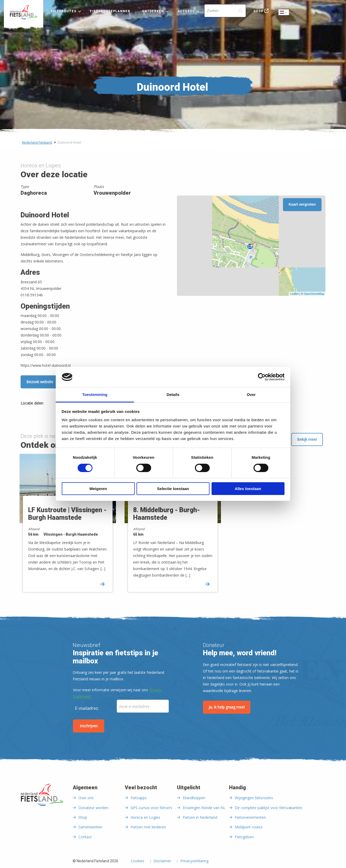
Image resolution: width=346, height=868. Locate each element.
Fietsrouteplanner (110, 11)
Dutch (284, 13)
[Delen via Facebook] (50, 404)
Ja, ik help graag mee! (227, 707)
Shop (258, 11)
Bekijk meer (307, 439)
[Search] (225, 11)
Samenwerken (90, 827)
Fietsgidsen (244, 837)
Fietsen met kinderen (148, 827)
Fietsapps (139, 798)
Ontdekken (153, 11)
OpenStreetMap (314, 294)
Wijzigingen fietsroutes (254, 798)
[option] (68, 527)
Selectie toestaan (173, 489)
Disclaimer (162, 861)
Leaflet (294, 294)
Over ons (86, 798)
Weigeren (98, 489)
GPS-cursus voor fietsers (151, 808)
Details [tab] (173, 395)
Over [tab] (251, 395)
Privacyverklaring (194, 861)
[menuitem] (24, 12)
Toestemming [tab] (95, 395)
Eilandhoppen (194, 798)
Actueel (186, 11)
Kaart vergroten (302, 204)
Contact (85, 837)
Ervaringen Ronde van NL (204, 808)
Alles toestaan (248, 489)
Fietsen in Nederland (200, 817)
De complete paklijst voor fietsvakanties (269, 808)
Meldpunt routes (249, 827)
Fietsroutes (64, 11)
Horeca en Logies (145, 817)
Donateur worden (93, 808)
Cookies (138, 861)
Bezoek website (40, 382)
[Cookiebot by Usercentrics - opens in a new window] (262, 377)
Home (24, 12)
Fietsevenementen (250, 817)
